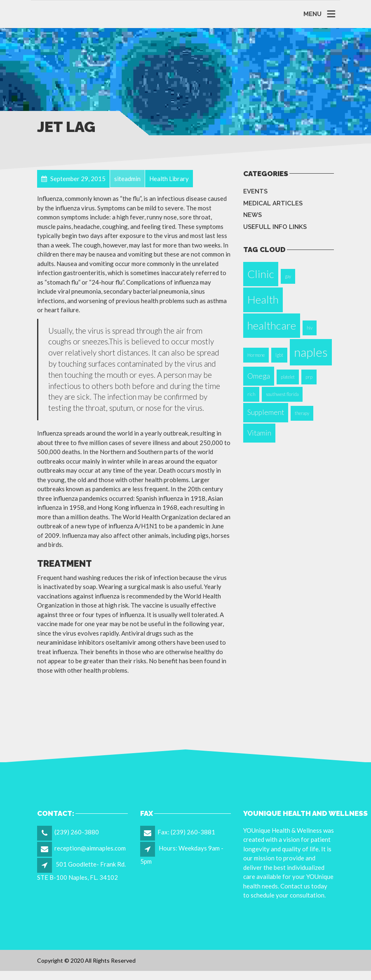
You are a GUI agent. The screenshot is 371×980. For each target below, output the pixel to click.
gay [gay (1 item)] (288, 276)
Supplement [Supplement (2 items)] (266, 412)
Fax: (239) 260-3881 (186, 832)
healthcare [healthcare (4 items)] (272, 325)
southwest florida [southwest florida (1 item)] (282, 394)
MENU (312, 14)
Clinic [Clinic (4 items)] (261, 274)
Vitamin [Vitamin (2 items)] (259, 433)
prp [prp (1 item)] (309, 377)
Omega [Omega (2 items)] (259, 376)
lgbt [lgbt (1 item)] (279, 355)
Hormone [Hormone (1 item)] (256, 355)
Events (255, 191)
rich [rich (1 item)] (251, 394)
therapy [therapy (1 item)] (302, 413)
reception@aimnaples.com (90, 848)
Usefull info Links (275, 227)
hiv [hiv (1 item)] (310, 328)
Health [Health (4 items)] (263, 299)
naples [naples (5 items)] (311, 352)
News (252, 215)
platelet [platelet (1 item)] (288, 377)
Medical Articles (273, 203)
